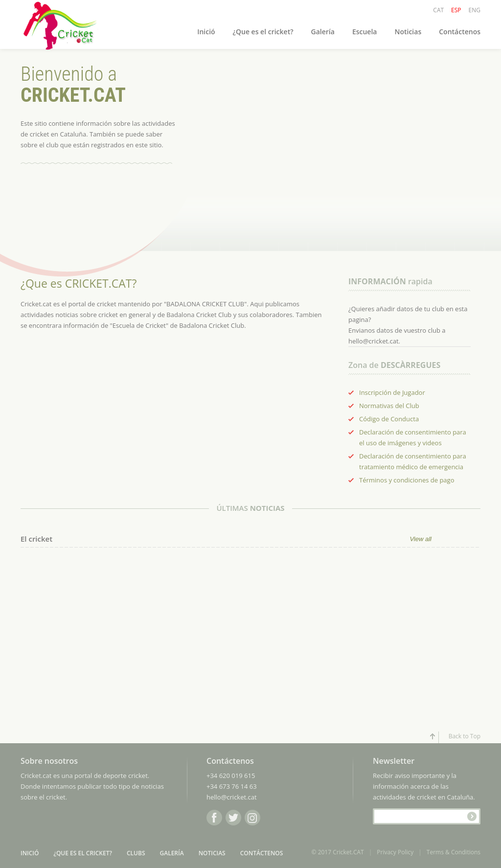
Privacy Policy (395, 852)
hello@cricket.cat (232, 797)
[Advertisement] (94, 653)
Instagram (252, 818)
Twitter (233, 818)
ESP (456, 10)
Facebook (214, 818)
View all (421, 539)
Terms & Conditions (454, 852)
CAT (438, 10)
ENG (475, 10)
